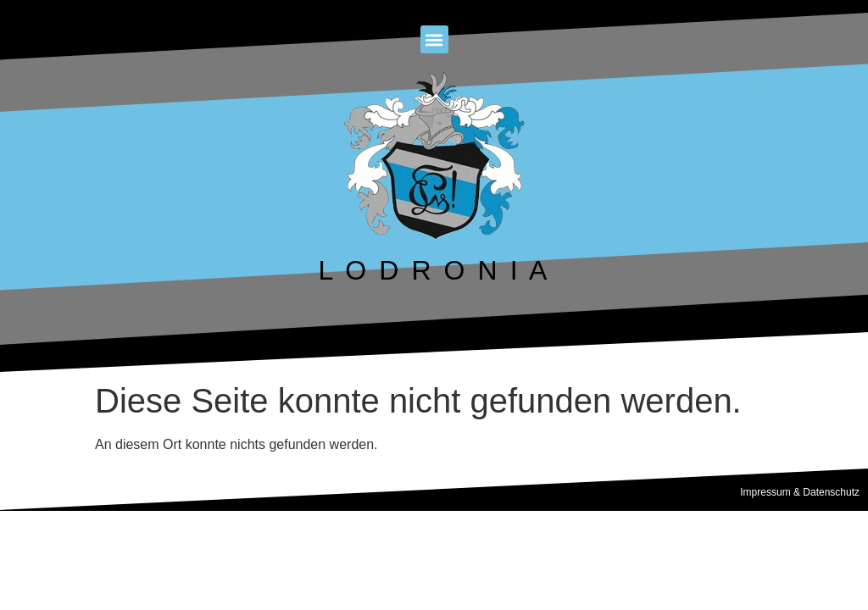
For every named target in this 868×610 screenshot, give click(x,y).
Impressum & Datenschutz (800, 492)
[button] (434, 39)
